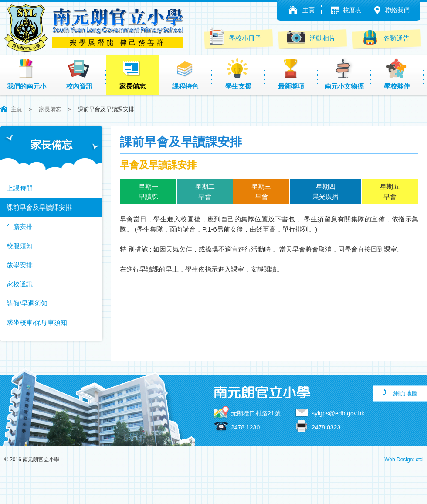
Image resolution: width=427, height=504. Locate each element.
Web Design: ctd (403, 460)
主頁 (308, 10)
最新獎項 (291, 74)
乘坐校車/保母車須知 (37, 322)
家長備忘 (132, 74)
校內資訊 (79, 74)
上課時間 (20, 188)
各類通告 (385, 37)
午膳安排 (20, 226)
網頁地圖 (406, 393)
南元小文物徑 (344, 74)
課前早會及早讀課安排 (39, 207)
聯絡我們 (397, 10)
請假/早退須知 (27, 303)
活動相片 (311, 37)
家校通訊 (20, 284)
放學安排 (20, 265)
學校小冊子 (235, 37)
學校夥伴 (397, 74)
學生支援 (238, 74)
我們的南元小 (27, 74)
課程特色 (185, 74)
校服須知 (20, 246)
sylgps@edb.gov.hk (338, 413)
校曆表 (352, 10)
